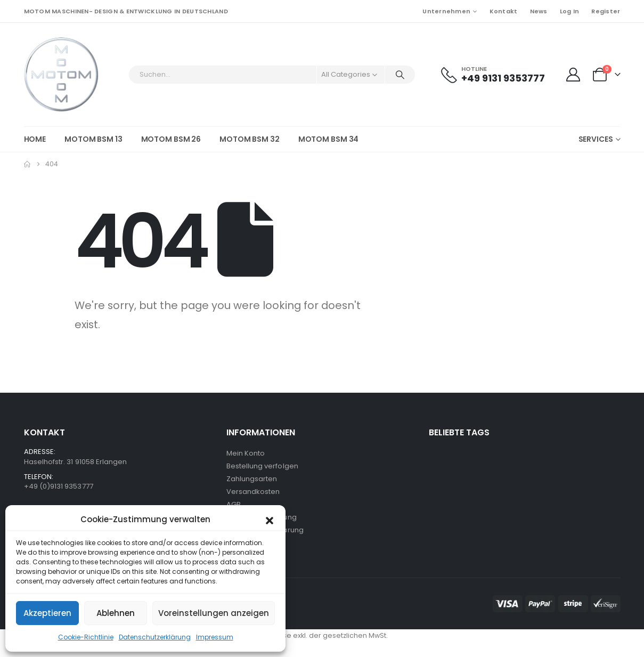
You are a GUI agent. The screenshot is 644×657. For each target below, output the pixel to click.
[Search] (400, 75)
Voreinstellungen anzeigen (214, 613)
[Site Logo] (61, 75)
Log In (570, 11)
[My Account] (573, 75)
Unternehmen (446, 11)
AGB (234, 504)
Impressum (215, 637)
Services (596, 139)
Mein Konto (246, 453)
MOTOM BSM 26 (171, 139)
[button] (270, 520)
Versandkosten (253, 492)
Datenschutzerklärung (155, 637)
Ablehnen (116, 613)
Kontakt (504, 11)
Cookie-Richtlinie (86, 637)
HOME (35, 139)
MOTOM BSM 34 (329, 139)
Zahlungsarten (252, 479)
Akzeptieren (47, 613)
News (539, 11)
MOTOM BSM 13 (93, 139)
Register (606, 11)
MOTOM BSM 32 (250, 139)
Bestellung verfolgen (262, 466)
